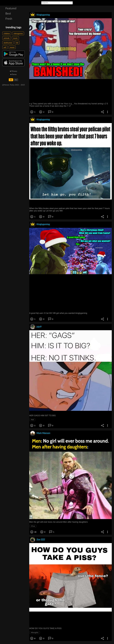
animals (7, 38)
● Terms (13, 74)
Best (8, 13)
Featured (11, 8)
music (15, 38)
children (7, 33)
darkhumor (8, 43)
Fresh (9, 19)
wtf (5, 47)
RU (16, 80)
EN (11, 80)
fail (17, 43)
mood (12, 47)
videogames (18, 33)
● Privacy (14, 71)
